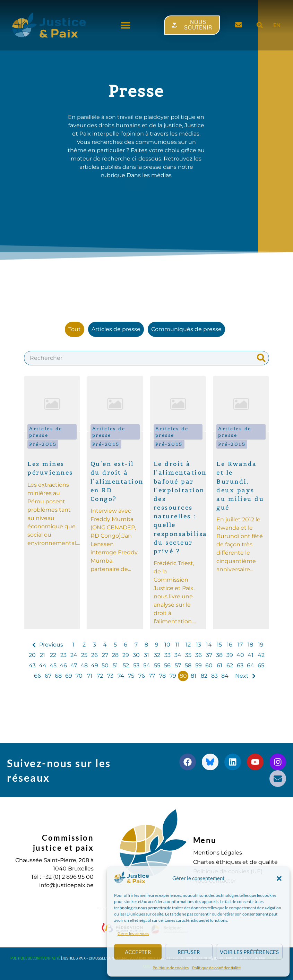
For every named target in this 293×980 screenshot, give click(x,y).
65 (261, 665)
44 (43, 665)
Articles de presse (46, 432)
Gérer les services (133, 933)
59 (199, 665)
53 (136, 665)
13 (199, 645)
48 (84, 665)
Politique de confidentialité (216, 968)
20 (32, 655)
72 (100, 676)
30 (136, 655)
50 (105, 665)
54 (147, 665)
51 (115, 665)
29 (126, 655)
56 (167, 665)
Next (242, 676)
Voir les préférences (249, 952)
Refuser (189, 952)
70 (79, 676)
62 (230, 665)
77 (152, 676)
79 (173, 676)
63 (240, 665)
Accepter (138, 952)
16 (230, 645)
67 (48, 676)
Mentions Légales (218, 853)
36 (199, 655)
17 (240, 645)
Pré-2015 (43, 444)
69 (69, 676)
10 (167, 645)
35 (188, 655)
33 (167, 655)
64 (251, 665)
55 (157, 665)
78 (162, 676)
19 (261, 645)
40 (240, 655)
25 (84, 655)
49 (94, 665)
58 (188, 665)
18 (250, 645)
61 (219, 665)
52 (126, 665)
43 (32, 665)
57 (178, 665)
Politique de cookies (171, 968)
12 (188, 645)
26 (94, 655)
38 (219, 655)
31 (146, 655)
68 (58, 676)
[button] (279, 878)
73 (110, 676)
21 (42, 655)
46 (63, 665)
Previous (51, 645)
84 (225, 676)
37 (209, 655)
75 (131, 676)
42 (261, 655)
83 (214, 676)
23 (63, 655)
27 (105, 655)
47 (74, 665)
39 (230, 655)
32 (157, 655)
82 (204, 676)
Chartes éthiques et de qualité (235, 862)
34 (178, 655)
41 (251, 655)
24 (74, 655)
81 (193, 676)
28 (115, 655)
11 (178, 645)
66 (37, 676)
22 (53, 655)
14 (209, 645)
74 (121, 676)
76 (142, 676)
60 (209, 665)
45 (53, 665)
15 (219, 645)
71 (90, 676)
